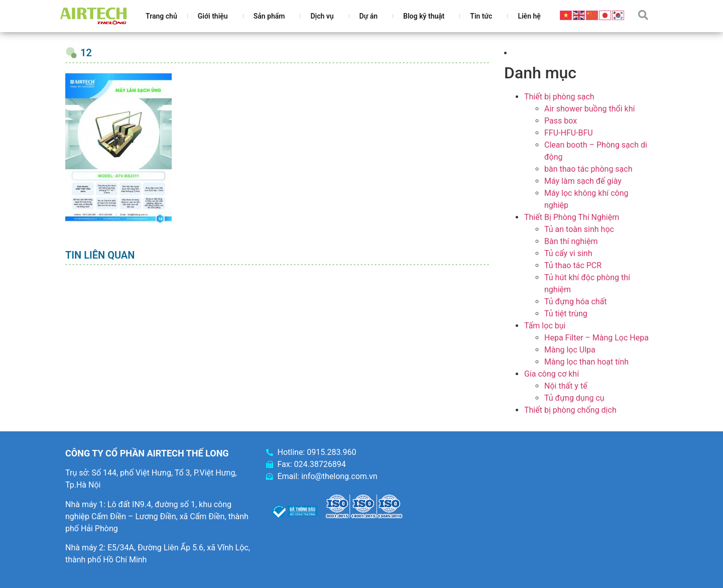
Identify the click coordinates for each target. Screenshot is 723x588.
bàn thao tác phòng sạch (588, 169)
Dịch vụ (324, 16)
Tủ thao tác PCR (573, 265)
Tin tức (484, 16)
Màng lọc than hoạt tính (586, 362)
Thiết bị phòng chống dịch (570, 410)
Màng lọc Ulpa (570, 350)
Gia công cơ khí (552, 374)
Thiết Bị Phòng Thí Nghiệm (572, 217)
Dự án (371, 16)
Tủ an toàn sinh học (579, 229)
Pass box (561, 121)
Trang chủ (161, 16)
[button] (643, 15)
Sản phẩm (272, 16)
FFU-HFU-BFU (569, 133)
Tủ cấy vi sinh (568, 253)
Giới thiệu (215, 16)
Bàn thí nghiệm (571, 241)
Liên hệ (529, 16)
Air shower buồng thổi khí (589, 109)
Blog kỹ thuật (426, 16)
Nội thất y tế (566, 386)
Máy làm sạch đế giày (583, 181)
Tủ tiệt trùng (566, 314)
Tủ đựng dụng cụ (574, 398)
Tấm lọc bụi (545, 326)
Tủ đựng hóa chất (576, 302)
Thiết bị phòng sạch (559, 97)
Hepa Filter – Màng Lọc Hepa (596, 338)
